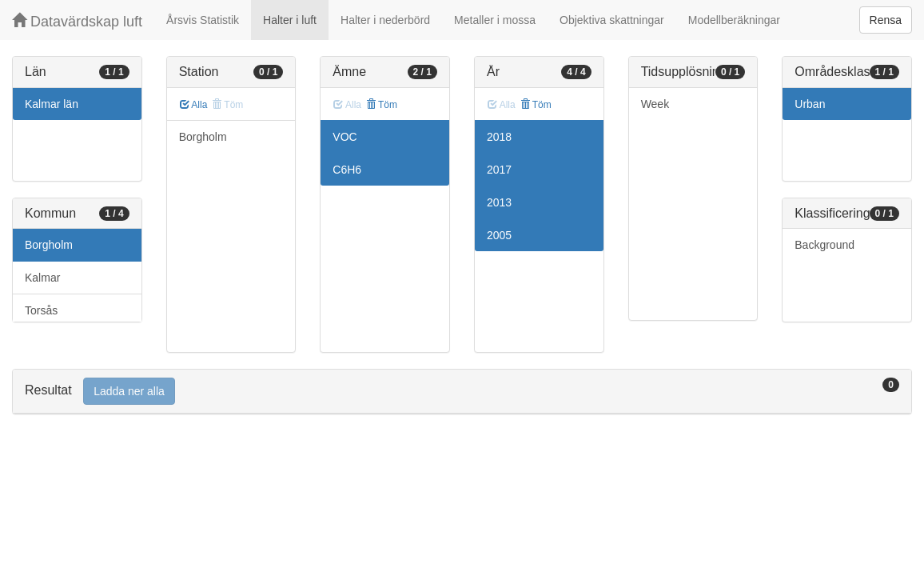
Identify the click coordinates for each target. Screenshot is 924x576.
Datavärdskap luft (77, 21)
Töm (382, 105)
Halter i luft (290, 20)
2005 (499, 235)
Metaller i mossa (495, 20)
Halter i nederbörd (385, 20)
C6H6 (347, 170)
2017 (499, 170)
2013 (499, 202)
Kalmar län (52, 104)
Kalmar (42, 278)
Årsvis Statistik (203, 20)
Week (655, 104)
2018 (499, 137)
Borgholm (49, 245)
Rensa (886, 20)
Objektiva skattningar (612, 20)
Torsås (41, 310)
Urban (810, 104)
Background (824, 245)
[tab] (462, 392)
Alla (194, 105)
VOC (345, 137)
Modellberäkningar (734, 20)
